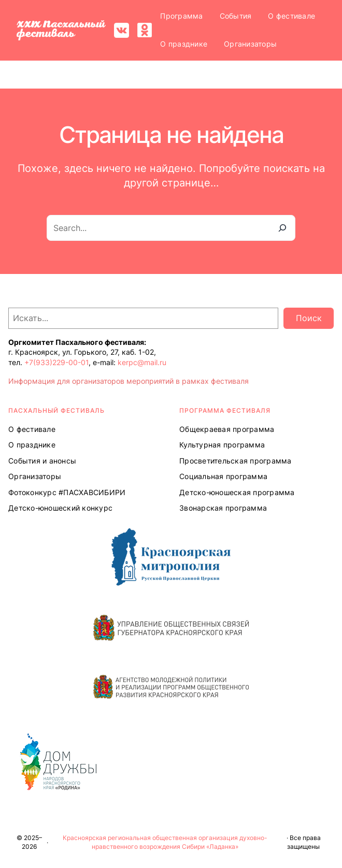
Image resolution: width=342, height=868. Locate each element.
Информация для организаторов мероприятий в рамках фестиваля (129, 381)
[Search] (282, 228)
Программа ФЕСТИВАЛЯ (225, 410)
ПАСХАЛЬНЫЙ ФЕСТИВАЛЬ (56, 410)
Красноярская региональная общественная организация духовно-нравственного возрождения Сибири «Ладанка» (165, 842)
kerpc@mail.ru (142, 362)
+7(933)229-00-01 (56, 362)
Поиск (309, 318)
